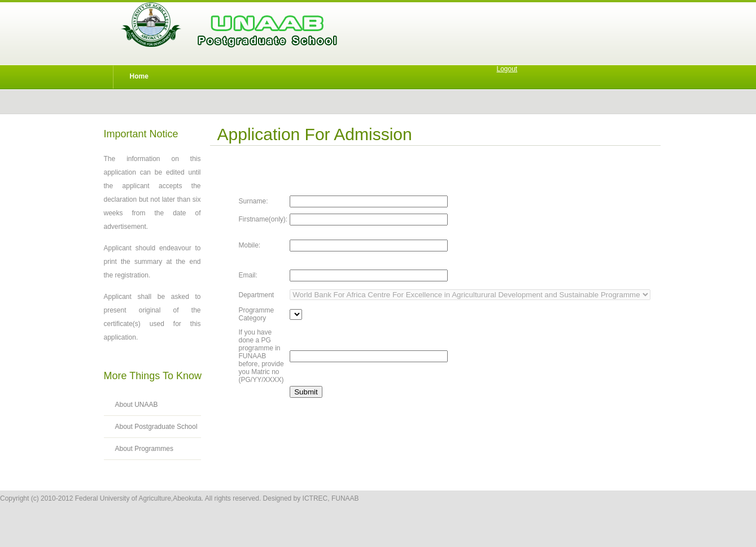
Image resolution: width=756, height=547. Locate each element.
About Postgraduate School (156, 427)
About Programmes (144, 449)
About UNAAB (137, 405)
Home (139, 76)
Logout (507, 69)
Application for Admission (315, 134)
